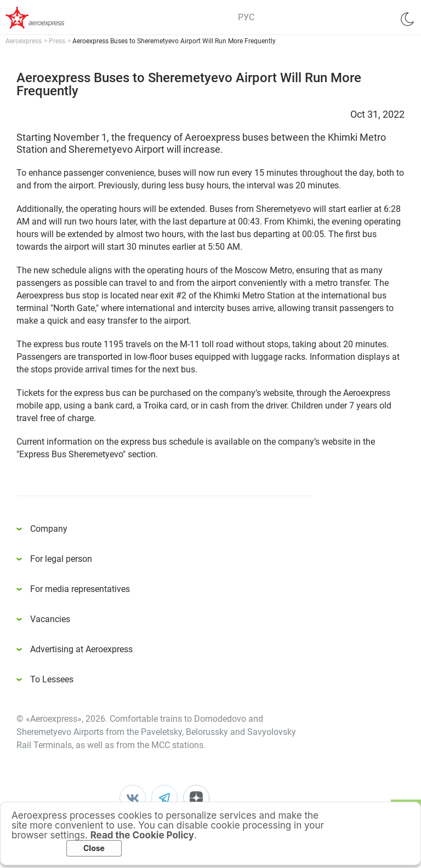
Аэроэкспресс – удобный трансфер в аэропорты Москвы (49, 18)
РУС (246, 17)
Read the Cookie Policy (142, 835)
